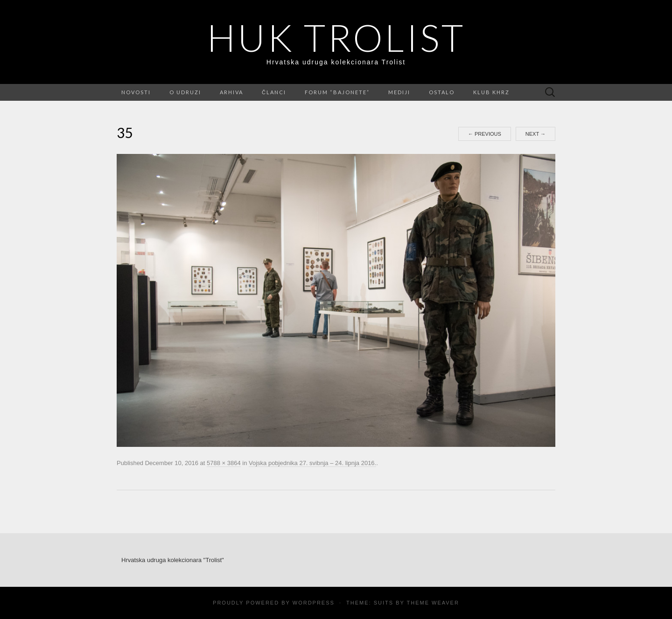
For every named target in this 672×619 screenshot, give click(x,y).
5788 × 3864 (224, 463)
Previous (485, 134)
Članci (274, 92)
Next (535, 134)
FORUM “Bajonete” (337, 92)
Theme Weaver (433, 603)
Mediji (399, 92)
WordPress (314, 603)
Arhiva (231, 92)
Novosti (136, 92)
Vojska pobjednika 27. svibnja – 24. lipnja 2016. (312, 463)
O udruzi (185, 92)
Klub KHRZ (491, 92)
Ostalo (442, 92)
